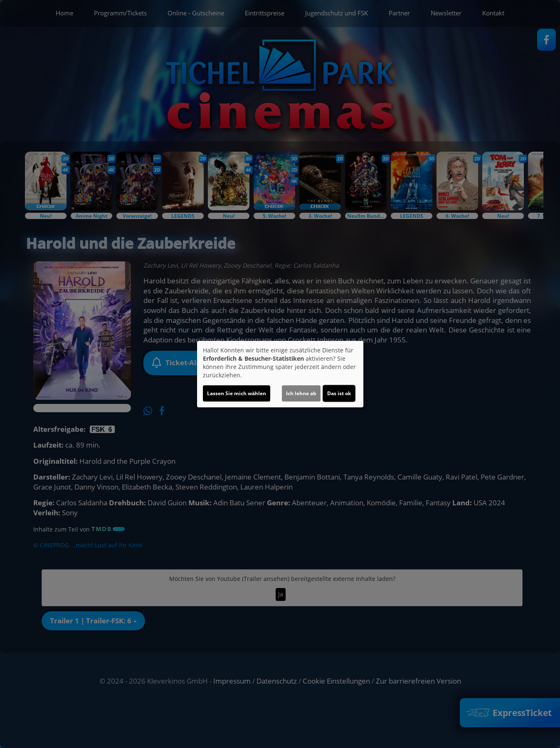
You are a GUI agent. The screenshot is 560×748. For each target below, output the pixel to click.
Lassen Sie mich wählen (237, 393)
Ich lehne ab (301, 393)
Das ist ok (339, 393)
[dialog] (280, 374)
